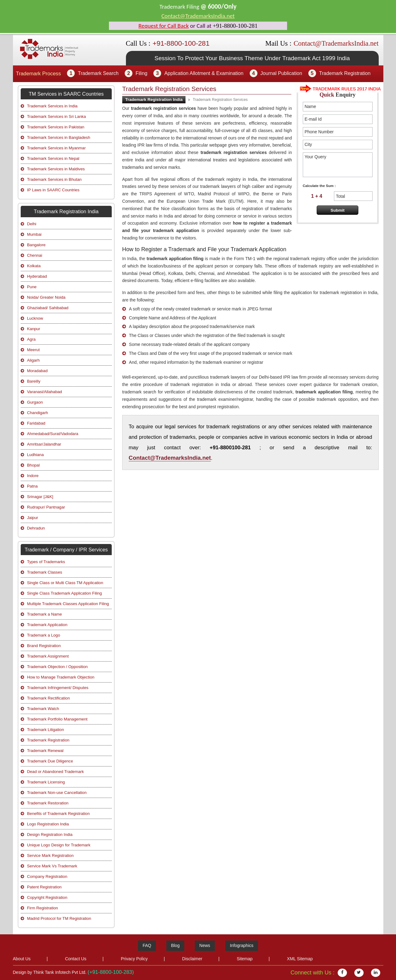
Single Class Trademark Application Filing (65, 593)
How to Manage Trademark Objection (61, 677)
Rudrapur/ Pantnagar (46, 507)
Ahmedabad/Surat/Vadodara (53, 434)
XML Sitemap (300, 959)
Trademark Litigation (46, 730)
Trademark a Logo (44, 635)
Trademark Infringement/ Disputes (58, 688)
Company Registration (47, 876)
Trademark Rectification (49, 698)
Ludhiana (35, 455)
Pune (32, 287)
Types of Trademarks (46, 562)
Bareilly (34, 381)
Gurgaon (35, 402)
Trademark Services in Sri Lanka (57, 116)
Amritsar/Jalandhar (44, 444)
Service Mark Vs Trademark (52, 866)
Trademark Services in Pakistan (56, 127)
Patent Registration (44, 887)
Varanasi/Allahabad (45, 392)
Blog (175, 945)
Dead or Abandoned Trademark (56, 772)
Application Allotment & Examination (204, 73)
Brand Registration (44, 646)
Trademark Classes (45, 572)
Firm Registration (43, 908)
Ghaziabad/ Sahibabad (48, 308)
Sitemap (245, 959)
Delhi (32, 224)
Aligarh (33, 360)
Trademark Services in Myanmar (56, 148)
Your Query (338, 165)
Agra (31, 339)
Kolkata (34, 266)
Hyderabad (37, 276)
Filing (141, 73)
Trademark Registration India (154, 100)
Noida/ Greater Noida (46, 297)
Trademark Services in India (52, 106)
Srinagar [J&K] (40, 497)
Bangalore (36, 245)
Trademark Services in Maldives (56, 169)
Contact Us (76, 959)
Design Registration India (50, 835)
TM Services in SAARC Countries (66, 94)
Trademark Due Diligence (50, 761)
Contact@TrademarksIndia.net (198, 16)
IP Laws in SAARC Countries (53, 190)
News (205, 945)
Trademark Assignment (48, 656)
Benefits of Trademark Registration (58, 814)
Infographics (242, 945)
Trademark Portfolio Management (57, 719)
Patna (32, 486)
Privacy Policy (134, 959)
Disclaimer (192, 959)
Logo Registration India (48, 824)
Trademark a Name (45, 614)
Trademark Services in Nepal (53, 158)
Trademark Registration (345, 73)
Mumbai (34, 234)
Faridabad (36, 423)
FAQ (147, 945)
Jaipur (33, 518)
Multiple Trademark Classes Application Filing (68, 604)
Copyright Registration (47, 897)
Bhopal (33, 465)
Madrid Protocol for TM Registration (59, 918)
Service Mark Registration (50, 855)
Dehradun (36, 528)
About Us (22, 959)
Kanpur (34, 329)
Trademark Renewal (45, 751)
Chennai (35, 255)
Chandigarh (38, 413)
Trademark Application (47, 625)
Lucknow (35, 318)
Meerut (33, 350)
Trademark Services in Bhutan (54, 179)
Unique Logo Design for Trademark (59, 845)
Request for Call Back (164, 26)
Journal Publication (281, 73)
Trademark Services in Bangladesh (59, 137)
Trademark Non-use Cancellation (57, 793)
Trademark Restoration (48, 803)
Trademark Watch (43, 709)
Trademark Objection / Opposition (58, 667)
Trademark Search (98, 73)
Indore (33, 476)
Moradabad (38, 371)
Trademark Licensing (46, 782)
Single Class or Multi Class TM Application (65, 583)
